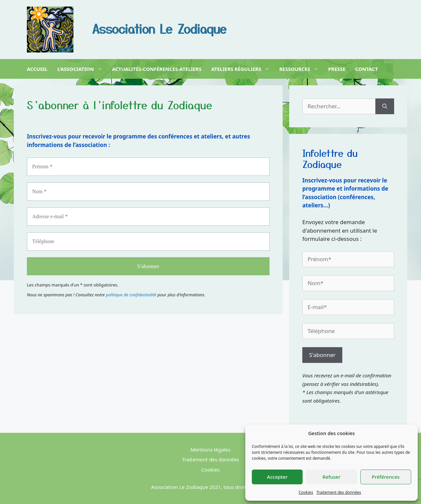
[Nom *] (148, 192)
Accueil (37, 69)
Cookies (306, 492)
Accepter (277, 477)
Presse (337, 69)
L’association (80, 69)
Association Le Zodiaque (159, 28)
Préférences (386, 477)
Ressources (299, 69)
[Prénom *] (148, 167)
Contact (366, 69)
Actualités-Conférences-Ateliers (157, 69)
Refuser (331, 477)
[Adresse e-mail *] (148, 217)
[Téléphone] (148, 241)
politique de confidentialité (131, 295)
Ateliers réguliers (240, 69)
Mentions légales (210, 450)
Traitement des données (339, 492)
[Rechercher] (385, 106)
